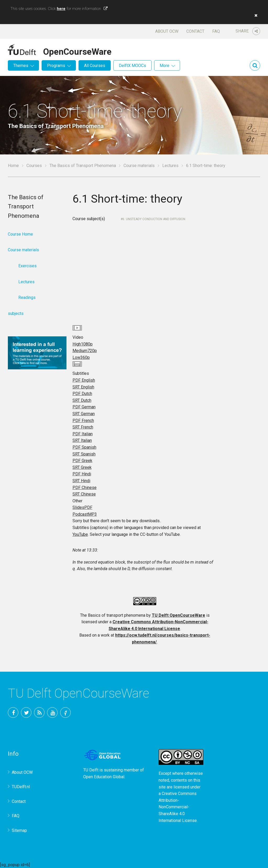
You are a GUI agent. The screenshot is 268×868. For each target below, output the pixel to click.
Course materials (139, 166)
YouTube (80, 534)
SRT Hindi (81, 481)
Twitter (26, 713)
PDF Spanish (84, 447)
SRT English (83, 387)
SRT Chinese (84, 494)
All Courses (95, 66)
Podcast (85, 514)
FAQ (216, 31)
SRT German (84, 414)
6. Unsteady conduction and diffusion (154, 219)
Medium (85, 351)
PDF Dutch (82, 394)
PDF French (83, 421)
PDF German (84, 407)
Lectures (170, 166)
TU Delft (65, 713)
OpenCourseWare (77, 51)
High (83, 344)
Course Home (20, 234)
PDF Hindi (82, 474)
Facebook (13, 713)
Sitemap (19, 830)
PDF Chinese (85, 488)
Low (81, 357)
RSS (39, 713)
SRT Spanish (84, 454)
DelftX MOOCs (132, 66)
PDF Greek (82, 461)
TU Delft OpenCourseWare (178, 615)
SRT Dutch (82, 400)
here (61, 9)
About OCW (167, 31)
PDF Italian (83, 434)
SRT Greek (82, 467)
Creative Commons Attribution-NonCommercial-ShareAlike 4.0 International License (178, 807)
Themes (21, 66)
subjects (16, 313)
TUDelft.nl (21, 787)
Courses (34, 166)
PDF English (84, 380)
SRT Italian (82, 440)
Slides (82, 507)
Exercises (27, 266)
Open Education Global (104, 777)
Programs (56, 66)
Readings (27, 297)
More (164, 66)
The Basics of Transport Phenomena (83, 166)
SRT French (83, 427)
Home (13, 166)
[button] (255, 15)
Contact (195, 31)
